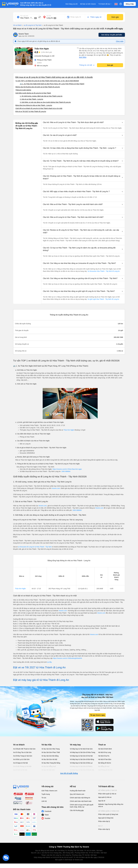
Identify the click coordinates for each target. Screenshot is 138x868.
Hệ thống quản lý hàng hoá (109, 811)
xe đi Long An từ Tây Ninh (32, 25)
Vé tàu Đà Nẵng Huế (49, 766)
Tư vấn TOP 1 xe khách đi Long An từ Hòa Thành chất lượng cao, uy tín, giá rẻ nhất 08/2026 (47, 81)
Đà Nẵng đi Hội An (105, 763)
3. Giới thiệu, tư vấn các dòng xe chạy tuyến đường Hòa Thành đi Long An (45, 102)
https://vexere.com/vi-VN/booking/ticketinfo (67, 658)
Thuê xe (102, 745)
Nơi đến (49, 16)
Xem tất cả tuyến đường (69, 773)
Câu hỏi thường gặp (77, 810)
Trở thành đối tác (105, 4)
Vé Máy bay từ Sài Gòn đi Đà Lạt (81, 763)
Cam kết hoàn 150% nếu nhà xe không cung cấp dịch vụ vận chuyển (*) (35, 4)
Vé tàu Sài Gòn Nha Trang (51, 749)
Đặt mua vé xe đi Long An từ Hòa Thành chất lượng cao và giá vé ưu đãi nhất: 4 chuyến (54, 77)
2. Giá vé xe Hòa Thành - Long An (32, 99)
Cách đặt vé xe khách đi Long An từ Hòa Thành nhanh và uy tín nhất (39, 108)
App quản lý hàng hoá (106, 818)
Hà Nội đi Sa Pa (104, 756)
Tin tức (44, 798)
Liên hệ (44, 801)
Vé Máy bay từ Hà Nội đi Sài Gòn (81, 749)
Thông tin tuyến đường (23, 90)
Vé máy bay (75, 745)
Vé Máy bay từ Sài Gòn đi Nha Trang (83, 752)
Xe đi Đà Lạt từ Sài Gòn (21, 759)
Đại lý (100, 826)
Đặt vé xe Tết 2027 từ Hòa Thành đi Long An (31, 111)
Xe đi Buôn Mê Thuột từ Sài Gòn (24, 749)
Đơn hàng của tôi (72, 4)
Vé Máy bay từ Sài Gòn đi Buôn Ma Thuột (82, 771)
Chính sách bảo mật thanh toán (81, 801)
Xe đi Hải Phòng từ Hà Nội (22, 766)
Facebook (48, 811)
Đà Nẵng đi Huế (104, 766)
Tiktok (47, 815)
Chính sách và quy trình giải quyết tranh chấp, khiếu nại (82, 806)
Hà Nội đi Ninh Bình (105, 749)
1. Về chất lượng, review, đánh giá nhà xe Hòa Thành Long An (41, 96)
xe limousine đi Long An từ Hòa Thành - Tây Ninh (35, 547)
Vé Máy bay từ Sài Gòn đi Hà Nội (81, 756)
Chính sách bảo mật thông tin (80, 798)
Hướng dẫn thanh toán (78, 791)
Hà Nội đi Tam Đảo (105, 759)
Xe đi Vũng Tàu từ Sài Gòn (22, 752)
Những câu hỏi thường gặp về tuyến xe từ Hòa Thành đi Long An (38, 87)
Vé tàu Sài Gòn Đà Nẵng (50, 756)
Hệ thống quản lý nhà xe (108, 790)
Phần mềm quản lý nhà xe (107, 794)
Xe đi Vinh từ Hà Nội (20, 770)
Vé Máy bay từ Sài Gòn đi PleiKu (81, 766)
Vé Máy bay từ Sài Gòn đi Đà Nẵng (82, 759)
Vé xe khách (17, 25)
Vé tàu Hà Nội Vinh (48, 770)
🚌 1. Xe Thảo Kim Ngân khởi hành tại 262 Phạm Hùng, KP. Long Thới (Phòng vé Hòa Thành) (52, 84)
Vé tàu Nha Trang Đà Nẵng (51, 763)
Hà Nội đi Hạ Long (105, 752)
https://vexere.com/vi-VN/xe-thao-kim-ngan (67, 469)
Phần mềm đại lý (104, 821)
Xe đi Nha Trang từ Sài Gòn (23, 756)
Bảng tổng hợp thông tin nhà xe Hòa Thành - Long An (34, 105)
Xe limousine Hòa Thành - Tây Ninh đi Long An (103, 271)
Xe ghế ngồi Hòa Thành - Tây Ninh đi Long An (103, 299)
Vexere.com (56, 488)
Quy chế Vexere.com (77, 794)
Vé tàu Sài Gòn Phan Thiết (51, 752)
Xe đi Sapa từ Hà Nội (20, 763)
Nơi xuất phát (24, 16)
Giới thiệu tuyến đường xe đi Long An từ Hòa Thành (33, 93)
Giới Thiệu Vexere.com (49, 791)
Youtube (47, 818)
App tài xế (102, 801)
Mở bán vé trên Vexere (88, 4)
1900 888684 (66, 471)
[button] (83, 122)
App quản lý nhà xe (105, 797)
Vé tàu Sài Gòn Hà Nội (49, 759)
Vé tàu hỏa (47, 745)
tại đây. (50, 662)
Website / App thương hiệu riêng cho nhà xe (111, 805)
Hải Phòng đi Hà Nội (105, 770)
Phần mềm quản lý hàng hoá (108, 814)
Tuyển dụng (46, 794)
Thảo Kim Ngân (69, 430)
